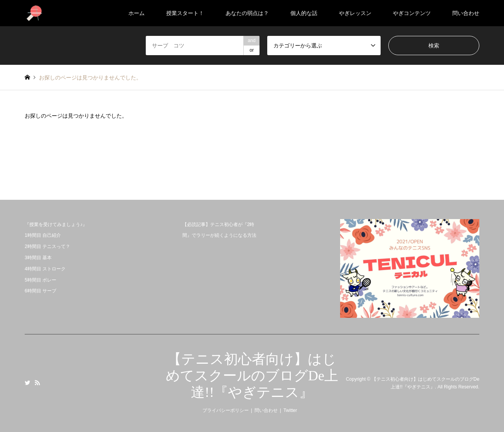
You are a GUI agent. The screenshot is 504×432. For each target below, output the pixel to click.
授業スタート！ (185, 13)
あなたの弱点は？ (247, 13)
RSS (37, 383)
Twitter (27, 383)
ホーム (137, 13)
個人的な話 (304, 13)
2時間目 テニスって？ (47, 246)
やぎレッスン (355, 13)
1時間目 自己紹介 (43, 235)
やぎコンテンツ (412, 13)
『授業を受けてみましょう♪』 (56, 224)
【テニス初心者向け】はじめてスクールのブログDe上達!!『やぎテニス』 (252, 376)
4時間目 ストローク (45, 269)
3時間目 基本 (38, 258)
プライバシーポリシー (226, 410)
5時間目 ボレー (40, 280)
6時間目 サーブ (40, 291)
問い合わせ (466, 13)
